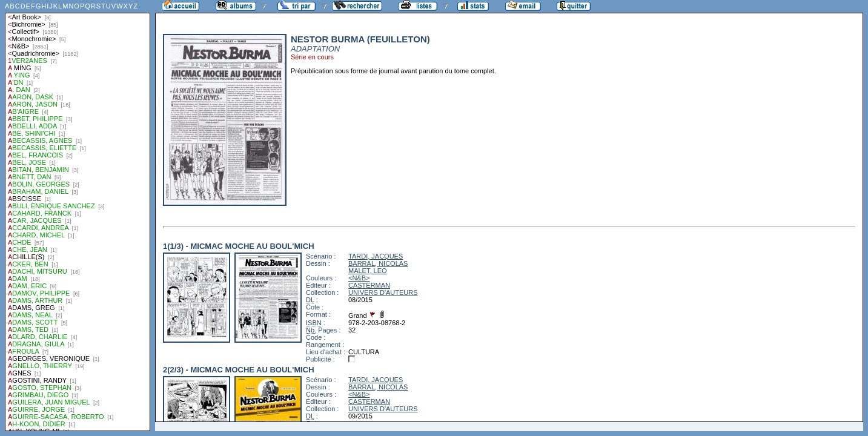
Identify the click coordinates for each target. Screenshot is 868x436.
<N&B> (359, 278)
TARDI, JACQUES (376, 256)
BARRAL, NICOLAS (378, 263)
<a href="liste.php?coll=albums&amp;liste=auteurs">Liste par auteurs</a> (78, 216)
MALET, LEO (368, 271)
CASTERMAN (369, 285)
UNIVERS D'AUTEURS (383, 292)
